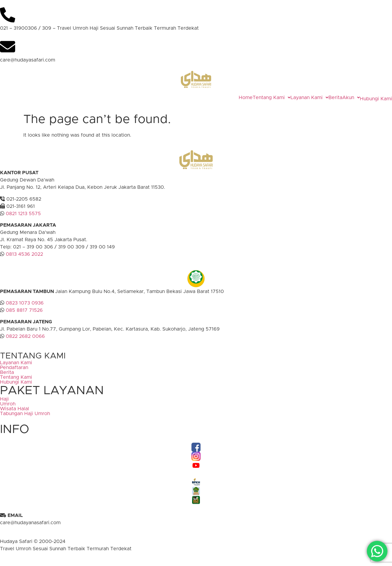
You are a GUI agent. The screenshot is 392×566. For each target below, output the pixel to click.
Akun (338, 98)
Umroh (8, 408)
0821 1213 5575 (23, 218)
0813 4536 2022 (24, 259)
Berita (323, 98)
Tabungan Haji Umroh (25, 418)
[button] (259, 98)
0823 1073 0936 (25, 308)
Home (233, 98)
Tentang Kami (259, 98)
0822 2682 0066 (25, 341)
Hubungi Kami (370, 101)
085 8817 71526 (24, 315)
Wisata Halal (15, 413)
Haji (4, 404)
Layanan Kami (297, 98)
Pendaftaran (14, 372)
